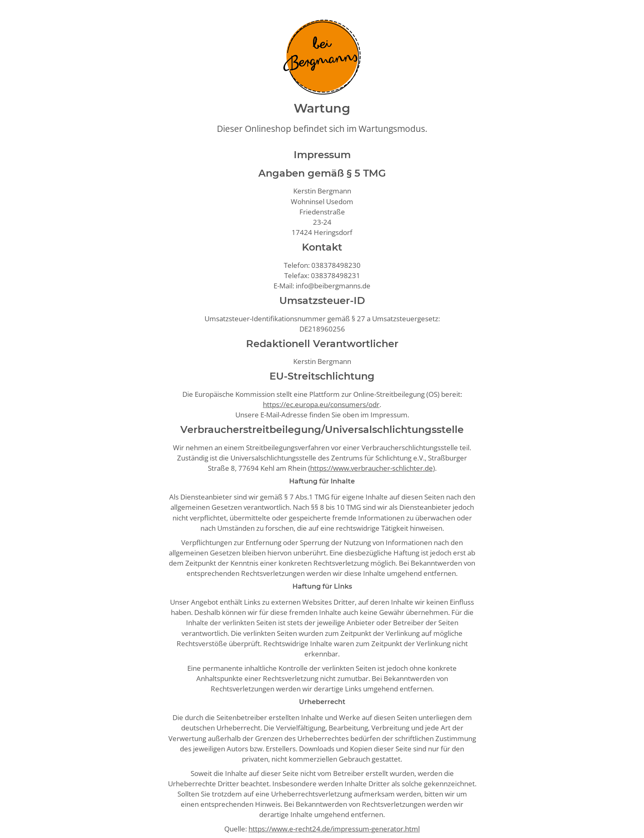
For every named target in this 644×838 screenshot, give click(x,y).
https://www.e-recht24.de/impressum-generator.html (334, 829)
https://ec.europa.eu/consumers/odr (321, 404)
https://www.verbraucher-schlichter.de (371, 468)
